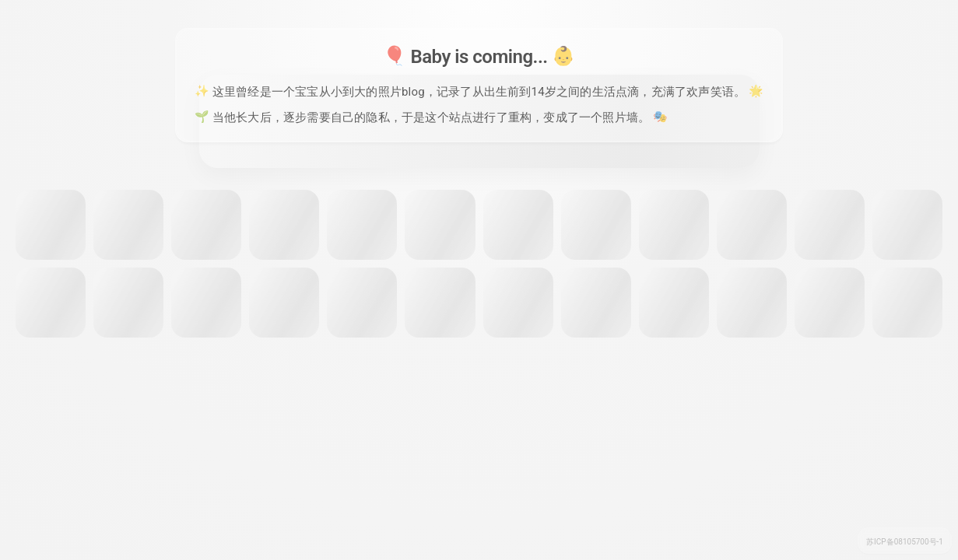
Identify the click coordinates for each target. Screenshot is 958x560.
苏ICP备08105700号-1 (905, 542)
